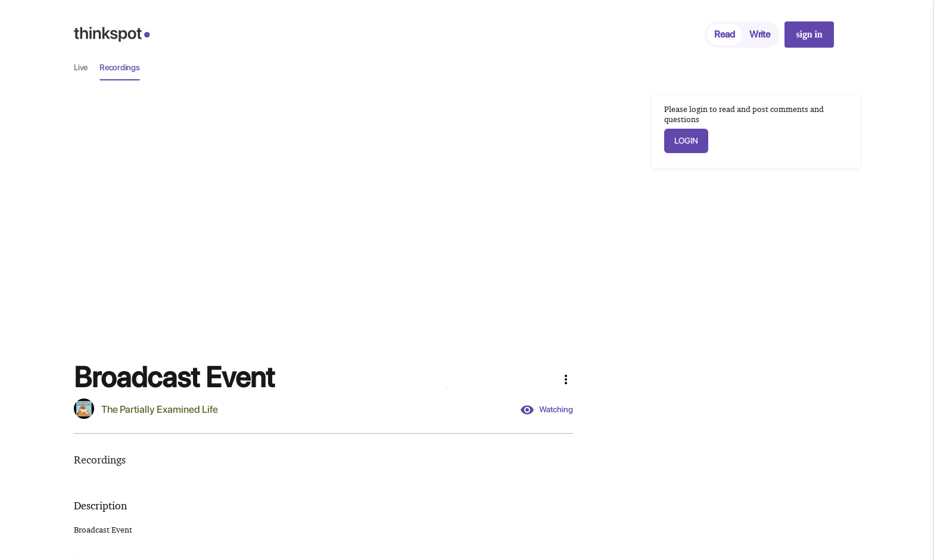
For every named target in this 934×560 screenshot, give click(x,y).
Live (81, 67)
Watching (547, 410)
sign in (809, 34)
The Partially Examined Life (160, 409)
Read (725, 34)
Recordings (120, 67)
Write (760, 34)
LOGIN (686, 141)
